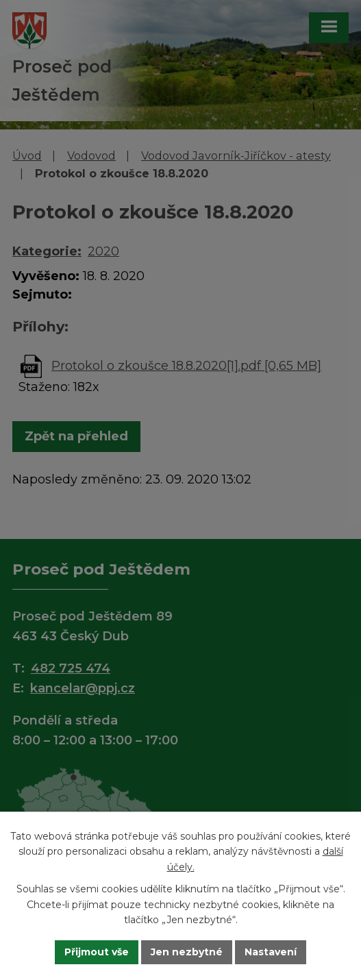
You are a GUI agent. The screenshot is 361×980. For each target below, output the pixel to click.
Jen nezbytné (187, 952)
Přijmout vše (97, 952)
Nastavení (271, 952)
